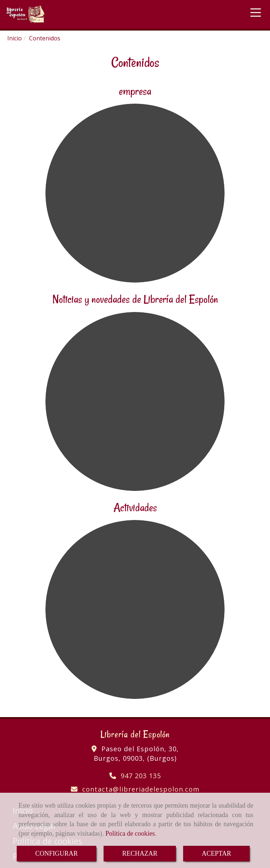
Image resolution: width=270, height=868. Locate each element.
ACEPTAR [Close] (216, 853)
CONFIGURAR (57, 853)
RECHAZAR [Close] (140, 853)
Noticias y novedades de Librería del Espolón (135, 299)
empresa (135, 91)
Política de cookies (130, 833)
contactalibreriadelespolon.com (141, 789)
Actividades (135, 507)
